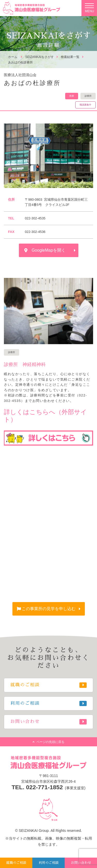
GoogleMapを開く (48, 250)
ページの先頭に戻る (50, 742)
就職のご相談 (16, 863)
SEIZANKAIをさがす (40, 57)
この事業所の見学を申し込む (49, 609)
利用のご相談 (49, 863)
